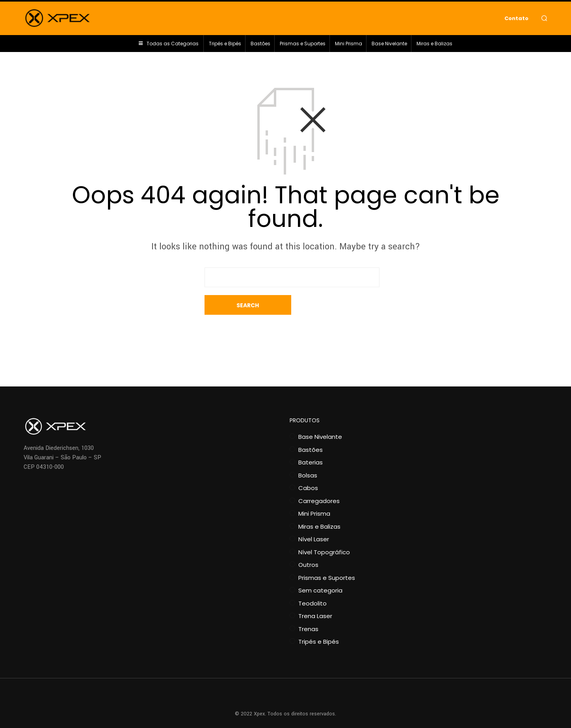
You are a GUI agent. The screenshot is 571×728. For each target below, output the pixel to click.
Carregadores (319, 481)
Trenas (308, 609)
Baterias (311, 443)
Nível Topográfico (324, 532)
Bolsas (308, 456)
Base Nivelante (389, 45)
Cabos (308, 468)
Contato (516, 19)
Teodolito (312, 584)
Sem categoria (320, 571)
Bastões (260, 45)
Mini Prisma (349, 45)
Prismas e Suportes (303, 45)
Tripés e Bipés (225, 45)
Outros (308, 545)
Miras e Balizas (434, 45)
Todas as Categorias (173, 45)
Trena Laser (315, 596)
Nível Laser (314, 519)
